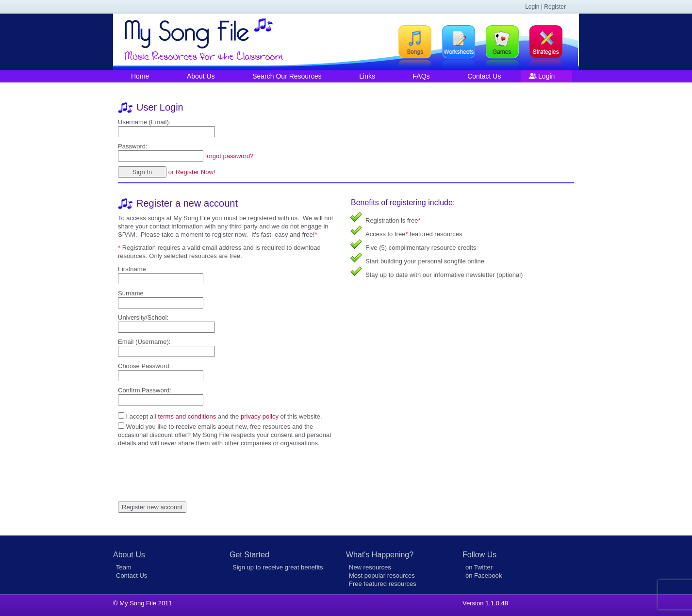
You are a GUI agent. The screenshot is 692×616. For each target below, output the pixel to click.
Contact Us (484, 76)
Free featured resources (383, 584)
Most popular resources (382, 575)
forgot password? (230, 156)
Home (140, 76)
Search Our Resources (287, 76)
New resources (370, 567)
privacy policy (260, 416)
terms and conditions (187, 416)
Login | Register (545, 7)
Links (367, 76)
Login (546, 76)
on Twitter (479, 567)
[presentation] (192, 466)
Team (124, 567)
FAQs (421, 76)
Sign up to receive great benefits (278, 567)
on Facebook (484, 575)
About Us (201, 76)
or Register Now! (192, 172)
